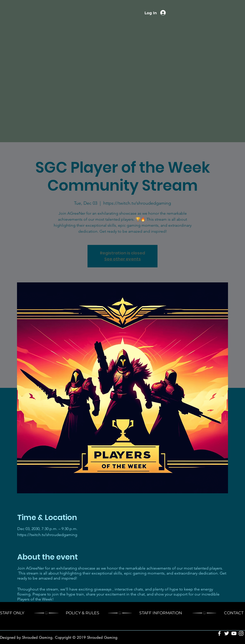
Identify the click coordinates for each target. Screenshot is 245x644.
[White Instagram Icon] (241, 633)
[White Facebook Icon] (219, 633)
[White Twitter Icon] (227, 633)
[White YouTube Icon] (234, 633)
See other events (122, 259)
